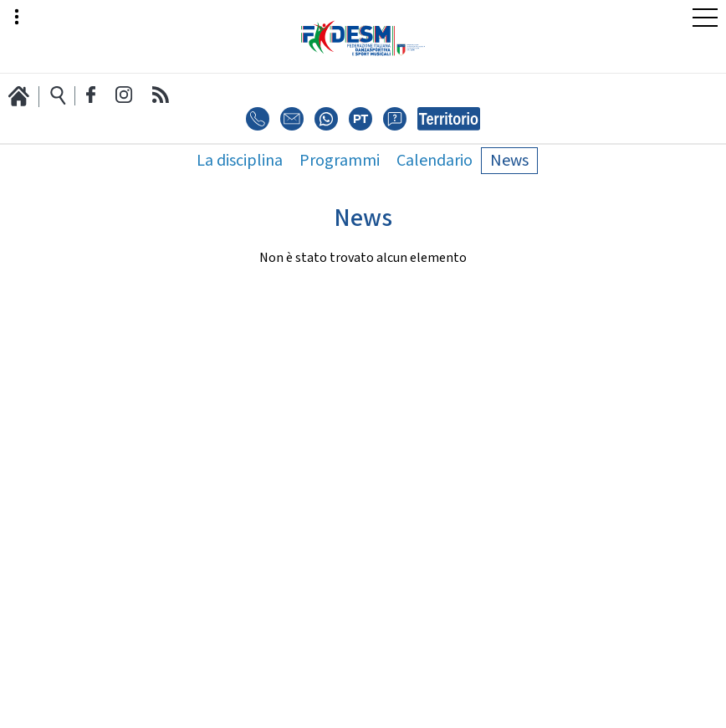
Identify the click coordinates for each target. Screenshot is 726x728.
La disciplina (240, 161)
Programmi (340, 161)
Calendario (435, 161)
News (509, 161)
